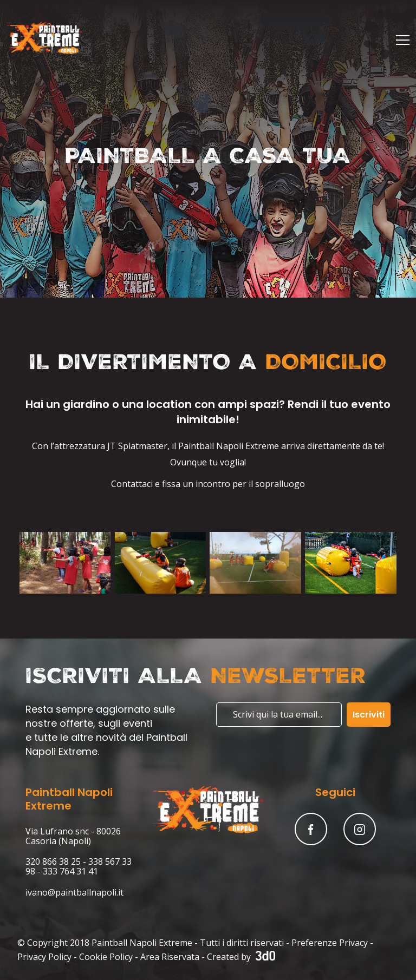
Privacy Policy (44, 957)
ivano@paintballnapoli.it (74, 892)
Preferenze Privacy (330, 943)
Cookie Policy (106, 957)
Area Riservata (170, 957)
